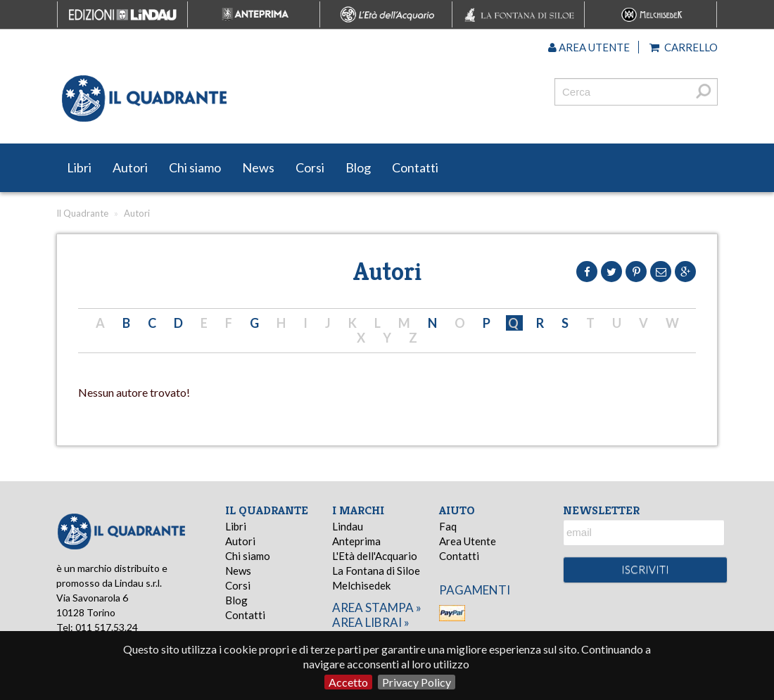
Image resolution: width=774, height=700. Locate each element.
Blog (358, 167)
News (258, 167)
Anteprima (356, 541)
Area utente (589, 47)
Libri (79, 167)
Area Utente (468, 541)
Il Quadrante (82, 213)
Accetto (348, 682)
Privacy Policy (417, 682)
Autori (130, 167)
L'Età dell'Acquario (375, 556)
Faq (448, 526)
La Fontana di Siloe (376, 571)
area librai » (371, 622)
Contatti (415, 167)
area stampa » (377, 607)
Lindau (348, 526)
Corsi (310, 167)
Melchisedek (361, 585)
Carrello (684, 47)
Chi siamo (195, 167)
